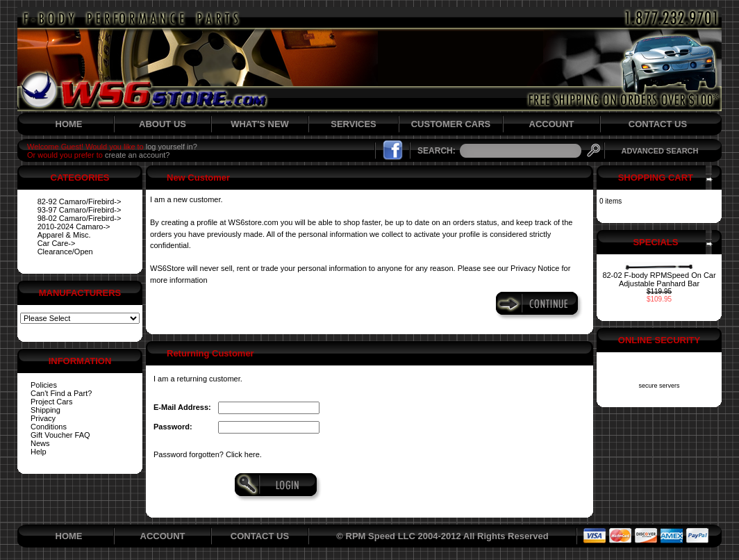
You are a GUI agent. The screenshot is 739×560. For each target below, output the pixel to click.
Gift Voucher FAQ (60, 435)
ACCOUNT (552, 124)
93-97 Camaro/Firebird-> (80, 210)
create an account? (138, 155)
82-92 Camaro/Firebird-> (80, 201)
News (40, 443)
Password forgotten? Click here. (208, 454)
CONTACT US (658, 124)
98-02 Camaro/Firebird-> (80, 218)
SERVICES (354, 124)
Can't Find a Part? (61, 393)
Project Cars (52, 402)
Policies (44, 385)
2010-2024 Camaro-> (74, 227)
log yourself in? (172, 147)
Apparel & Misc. (64, 235)
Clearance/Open (65, 252)
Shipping (45, 410)
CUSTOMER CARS (451, 124)
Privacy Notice (535, 268)
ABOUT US (163, 124)
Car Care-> (57, 243)
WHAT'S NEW (260, 124)
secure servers (659, 386)
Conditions (49, 427)
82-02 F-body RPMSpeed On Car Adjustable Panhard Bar (659, 279)
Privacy (43, 418)
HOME (69, 124)
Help (39, 452)
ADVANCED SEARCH (659, 151)
